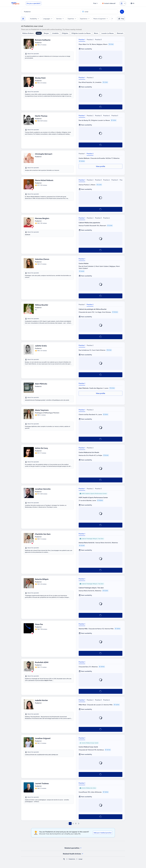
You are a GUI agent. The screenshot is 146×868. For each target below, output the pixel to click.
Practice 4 (107, 116)
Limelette (55, 33)
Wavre (96, 33)
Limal (39, 33)
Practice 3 (98, 40)
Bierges (46, 33)
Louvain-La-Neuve (108, 33)
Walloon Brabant (28, 33)
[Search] (122, 12)
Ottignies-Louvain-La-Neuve (81, 33)
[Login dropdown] (123, 3)
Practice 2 (90, 40)
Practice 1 (82, 40)
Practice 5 (115, 116)
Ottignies (65, 33)
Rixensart (120, 33)
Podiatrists (72, 859)
